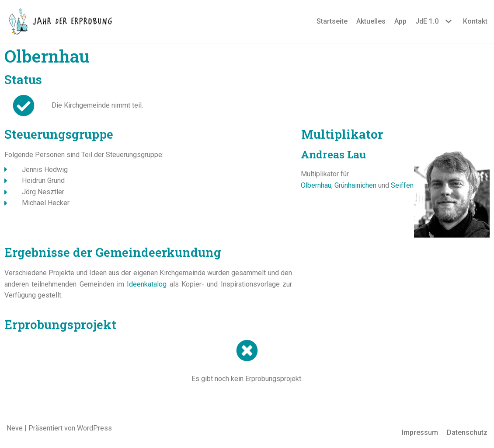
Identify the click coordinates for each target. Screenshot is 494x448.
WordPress (94, 428)
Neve (15, 428)
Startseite (332, 21)
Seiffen (402, 185)
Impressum (420, 432)
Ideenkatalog (147, 284)
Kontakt (475, 21)
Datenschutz (467, 432)
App (400, 21)
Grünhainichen (355, 185)
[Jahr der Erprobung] (61, 22)
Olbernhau (316, 185)
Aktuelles (371, 21)
